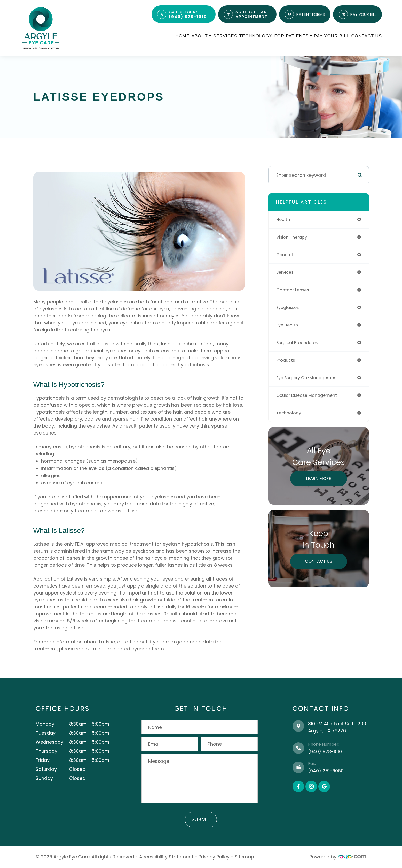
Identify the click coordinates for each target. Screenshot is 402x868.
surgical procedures (299, 343)
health (284, 220)
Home (182, 36)
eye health (288, 325)
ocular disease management (310, 395)
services (286, 272)
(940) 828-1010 (188, 17)
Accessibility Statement (166, 857)
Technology (256, 36)
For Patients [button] (293, 36)
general (285, 255)
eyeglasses (289, 307)
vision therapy (293, 237)
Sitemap (244, 857)
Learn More (319, 478)
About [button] (201, 36)
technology (290, 413)
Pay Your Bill (332, 36)
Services (225, 36)
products (287, 360)
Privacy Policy (214, 857)
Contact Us (366, 36)
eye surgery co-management (310, 378)
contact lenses (294, 290)
